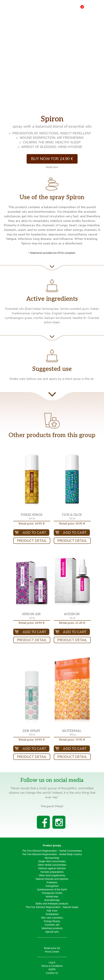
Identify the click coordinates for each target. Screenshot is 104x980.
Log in (52, 962)
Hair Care (52, 911)
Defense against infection (52, 868)
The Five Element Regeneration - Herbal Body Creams (52, 854)
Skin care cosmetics (52, 918)
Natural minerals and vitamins (52, 879)
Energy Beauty (52, 921)
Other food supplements (52, 875)
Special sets (52, 932)
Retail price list (52, 948)
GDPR (52, 969)
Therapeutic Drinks (52, 893)
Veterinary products (52, 928)
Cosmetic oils (52, 925)
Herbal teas (52, 897)
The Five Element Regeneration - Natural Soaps (52, 907)
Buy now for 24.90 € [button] (52, 159)
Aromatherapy (52, 900)
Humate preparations (52, 872)
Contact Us (52, 973)
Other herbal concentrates (52, 865)
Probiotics (52, 882)
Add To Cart (34, 533)
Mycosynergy (52, 858)
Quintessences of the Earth (52, 889)
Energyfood (52, 886)
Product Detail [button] (32, 541)
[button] (32, 480)
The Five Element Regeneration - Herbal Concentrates (52, 851)
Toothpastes (52, 914)
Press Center (52, 952)
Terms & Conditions (52, 966)
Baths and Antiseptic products (52, 904)
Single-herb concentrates (52, 861)
